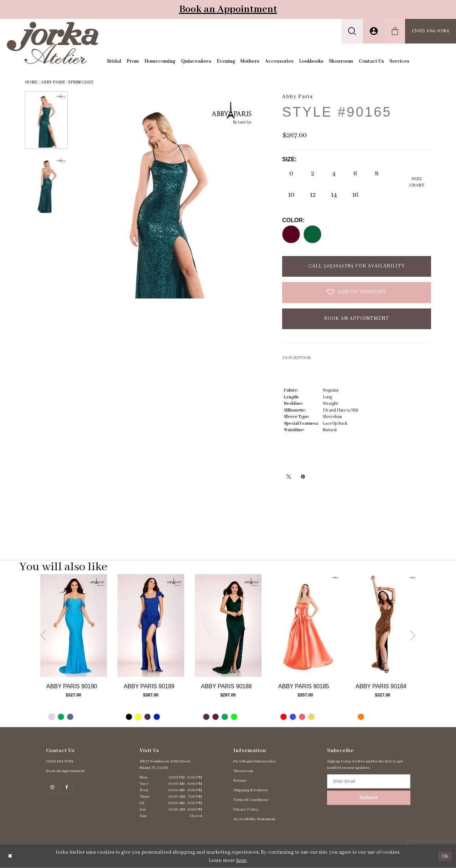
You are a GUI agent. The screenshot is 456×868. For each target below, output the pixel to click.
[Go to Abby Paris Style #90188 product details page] (228, 626)
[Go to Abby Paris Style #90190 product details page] (74, 626)
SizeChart (417, 182)
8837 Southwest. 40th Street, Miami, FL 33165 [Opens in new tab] (165, 765)
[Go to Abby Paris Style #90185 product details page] (305, 626)
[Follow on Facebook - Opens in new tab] (67, 787)
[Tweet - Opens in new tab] (289, 476)
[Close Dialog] (10, 856)
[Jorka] (53, 43)
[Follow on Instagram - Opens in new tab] (52, 787)
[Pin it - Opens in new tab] (303, 476)
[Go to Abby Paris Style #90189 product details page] (151, 626)
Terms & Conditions (251, 800)
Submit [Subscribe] (369, 798)
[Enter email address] (369, 781)
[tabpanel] (74, 651)
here (241, 861)
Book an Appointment (228, 9)
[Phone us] (431, 31)
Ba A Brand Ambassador (255, 761)
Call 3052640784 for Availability (357, 266)
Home (31, 82)
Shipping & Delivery (251, 790)
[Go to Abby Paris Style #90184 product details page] (383, 626)
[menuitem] (352, 31)
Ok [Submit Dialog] (445, 856)
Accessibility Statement (254, 819)
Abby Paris (53, 82)
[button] (352, 31)
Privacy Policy (246, 810)
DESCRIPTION (297, 358)
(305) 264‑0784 (60, 761)
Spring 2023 (81, 82)
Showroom (243, 771)
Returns (240, 781)
